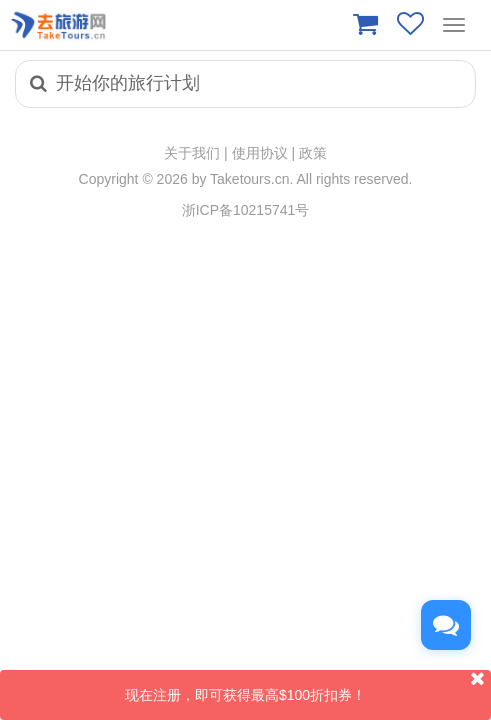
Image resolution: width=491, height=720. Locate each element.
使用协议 (260, 153)
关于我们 (192, 153)
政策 (313, 153)
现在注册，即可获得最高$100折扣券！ (308, 686)
